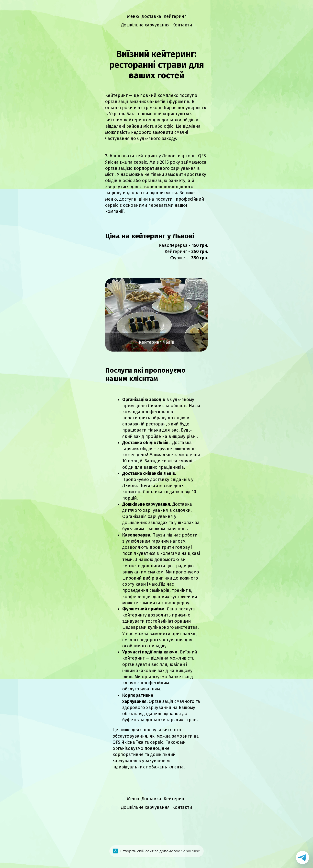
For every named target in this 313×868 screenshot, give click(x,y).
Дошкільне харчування (145, 25)
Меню (133, 16)
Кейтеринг (175, 16)
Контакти (182, 25)
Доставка (151, 16)
